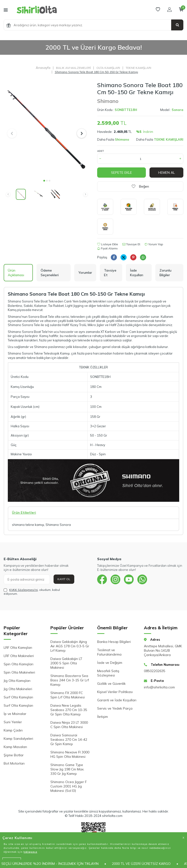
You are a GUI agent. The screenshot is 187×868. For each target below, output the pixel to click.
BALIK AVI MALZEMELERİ (73, 68)
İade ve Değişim (110, 663)
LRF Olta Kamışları (18, 648)
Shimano (108, 101)
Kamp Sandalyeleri (18, 739)
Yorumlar (85, 273)
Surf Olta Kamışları (18, 697)
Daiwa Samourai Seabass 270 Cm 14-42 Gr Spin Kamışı (69, 740)
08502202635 (155, 671)
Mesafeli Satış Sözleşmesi (108, 673)
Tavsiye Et (131, 244)
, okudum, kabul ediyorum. (32, 592)
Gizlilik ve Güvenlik (111, 684)
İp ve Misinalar (15, 714)
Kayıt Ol (64, 579)
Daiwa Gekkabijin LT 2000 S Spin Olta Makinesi (66, 663)
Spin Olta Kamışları (19, 664)
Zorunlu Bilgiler (165, 273)
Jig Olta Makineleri (18, 689)
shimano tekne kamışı (28, 525)
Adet (100, 151)
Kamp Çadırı (13, 730)
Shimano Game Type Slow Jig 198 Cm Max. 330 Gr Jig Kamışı (67, 769)
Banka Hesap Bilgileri (114, 642)
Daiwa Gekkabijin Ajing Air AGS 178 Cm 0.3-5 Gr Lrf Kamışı (70, 646)
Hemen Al (167, 173)
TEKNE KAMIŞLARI (138, 68)
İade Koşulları (137, 273)
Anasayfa (43, 68)
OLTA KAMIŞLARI (108, 68)
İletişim (103, 717)
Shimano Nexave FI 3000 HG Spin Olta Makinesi (70, 754)
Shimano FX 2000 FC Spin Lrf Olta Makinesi (68, 695)
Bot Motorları (14, 763)
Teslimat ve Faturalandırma (109, 652)
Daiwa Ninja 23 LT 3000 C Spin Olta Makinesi (69, 725)
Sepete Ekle (122, 173)
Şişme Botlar (14, 755)
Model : (172, 110)
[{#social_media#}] (102, 579)
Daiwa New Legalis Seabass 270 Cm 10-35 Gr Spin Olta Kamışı (69, 710)
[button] (44, 181)
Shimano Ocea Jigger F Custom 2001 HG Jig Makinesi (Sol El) (69, 786)
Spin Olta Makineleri (19, 672)
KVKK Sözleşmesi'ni (23, 590)
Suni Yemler (13, 722)
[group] (47, 129)
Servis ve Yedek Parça (115, 708)
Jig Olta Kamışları (17, 681)
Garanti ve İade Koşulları (117, 700)
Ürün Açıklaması (16, 273)
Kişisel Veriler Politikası (115, 692)
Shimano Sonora (58, 525)
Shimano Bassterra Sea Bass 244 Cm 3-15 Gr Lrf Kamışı (70, 680)
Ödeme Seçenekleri (50, 273)
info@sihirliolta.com (159, 687)
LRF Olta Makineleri (19, 656)
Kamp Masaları (15, 747)
